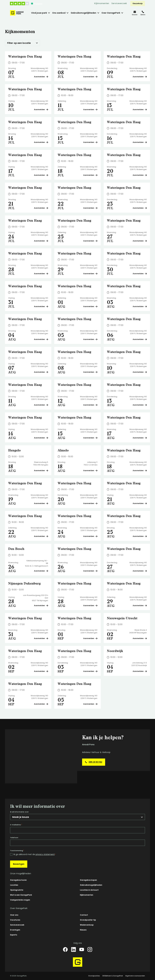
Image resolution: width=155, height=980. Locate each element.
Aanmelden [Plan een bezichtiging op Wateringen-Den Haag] (41, 77)
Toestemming (17, 851)
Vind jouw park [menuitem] (39, 13)
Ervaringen (15, 930)
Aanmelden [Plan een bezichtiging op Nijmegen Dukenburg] (41, 605)
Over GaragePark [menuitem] (111, 13)
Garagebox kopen (88, 880)
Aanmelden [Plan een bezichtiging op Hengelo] (41, 470)
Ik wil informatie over (19, 812)
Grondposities (94, 976)
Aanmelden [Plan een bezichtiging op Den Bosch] (41, 571)
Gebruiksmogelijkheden (91, 885)
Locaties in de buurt (89, 890)
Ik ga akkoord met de (35, 854)
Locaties (14, 885)
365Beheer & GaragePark (113, 976)
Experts (14, 935)
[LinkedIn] (73, 949)
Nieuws (83, 930)
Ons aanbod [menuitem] (59, 13)
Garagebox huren (18, 880)
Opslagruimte (17, 890)
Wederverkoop (87, 925)
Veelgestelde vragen (20, 900)
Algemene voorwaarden (135, 976)
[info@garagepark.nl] (135, 13)
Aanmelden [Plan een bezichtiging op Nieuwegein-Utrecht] (140, 638)
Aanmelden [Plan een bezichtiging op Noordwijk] (140, 671)
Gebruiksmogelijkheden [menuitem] (83, 13)
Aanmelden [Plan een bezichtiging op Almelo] (90, 470)
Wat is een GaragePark (21, 895)
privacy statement (45, 854)
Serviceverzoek (119, 3)
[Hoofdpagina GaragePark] (17, 13)
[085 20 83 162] (143, 13)
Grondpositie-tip (88, 920)
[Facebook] (65, 949)
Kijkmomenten (102, 3)
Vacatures (15, 920)
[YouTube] (82, 949)
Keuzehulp (138, 3)
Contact (84, 915)
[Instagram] (90, 949)
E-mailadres (16, 825)
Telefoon (14, 838)
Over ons (14, 915)
